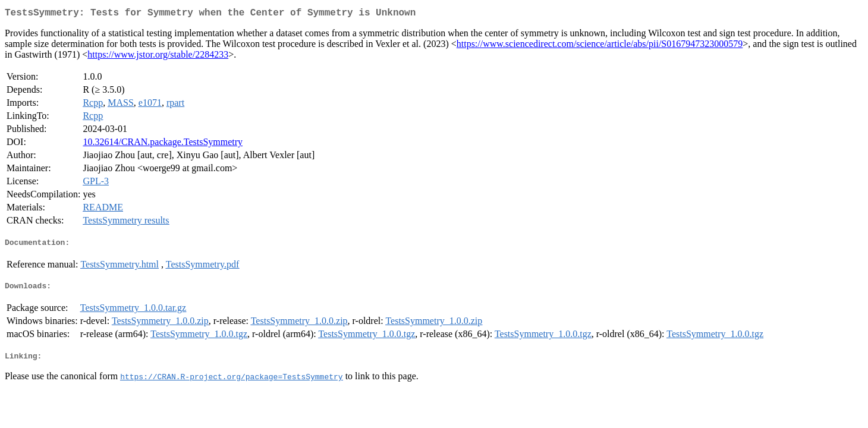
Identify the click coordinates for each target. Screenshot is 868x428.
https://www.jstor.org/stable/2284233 (158, 57)
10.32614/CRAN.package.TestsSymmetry (163, 144)
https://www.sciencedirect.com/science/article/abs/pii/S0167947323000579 (600, 46)
